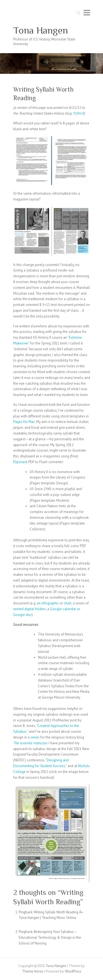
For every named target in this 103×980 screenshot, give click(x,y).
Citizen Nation (47, 506)
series (35, 737)
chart (68, 603)
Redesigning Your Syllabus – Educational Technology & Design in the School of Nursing (50, 937)
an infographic (48, 603)
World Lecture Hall (52, 657)
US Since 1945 (41, 489)
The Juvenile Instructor (30, 743)
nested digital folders (30, 609)
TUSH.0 (78, 113)
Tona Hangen (41, 30)
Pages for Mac (24, 422)
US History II (39, 472)
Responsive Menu (87, 13)
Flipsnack (20, 462)
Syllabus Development (55, 646)
